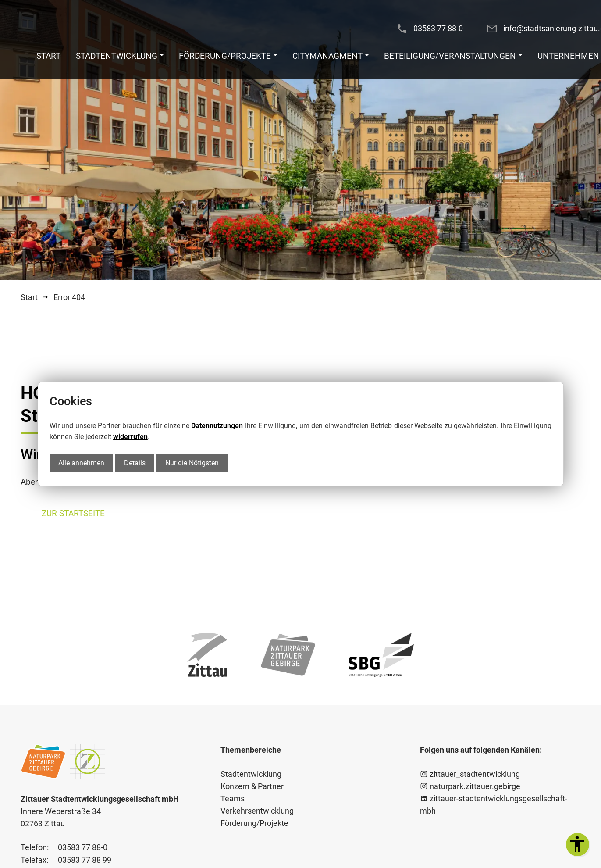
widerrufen (130, 437)
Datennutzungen (217, 426)
